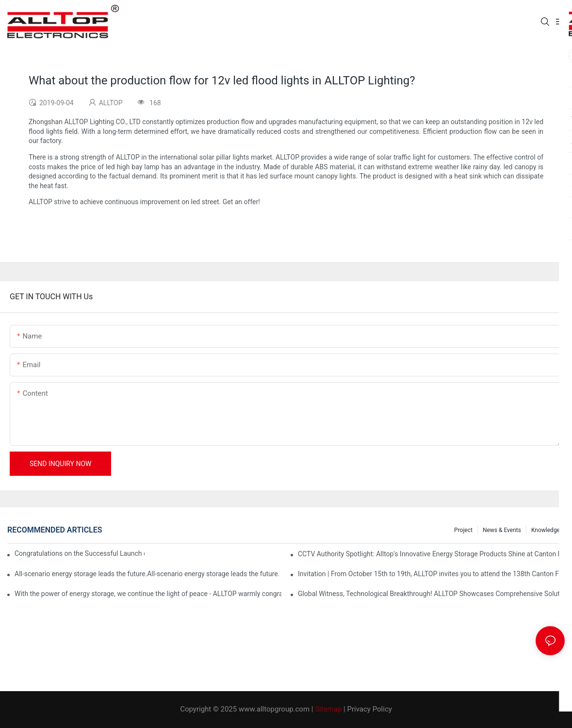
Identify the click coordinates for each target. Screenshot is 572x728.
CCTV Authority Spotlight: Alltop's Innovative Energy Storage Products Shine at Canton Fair (431, 554)
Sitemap (328, 709)
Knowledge (546, 530)
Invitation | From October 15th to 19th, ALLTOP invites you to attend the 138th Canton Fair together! (431, 574)
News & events (502, 530)
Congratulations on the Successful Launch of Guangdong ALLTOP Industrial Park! (80, 553)
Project (463, 530)
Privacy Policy (370, 709)
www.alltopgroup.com (274, 709)
